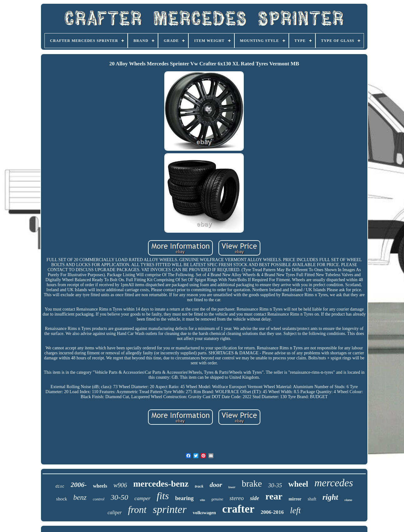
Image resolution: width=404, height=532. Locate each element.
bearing (184, 498)
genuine (217, 499)
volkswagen (204, 513)
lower (232, 487)
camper (143, 498)
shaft (312, 499)
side (255, 498)
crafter (238, 509)
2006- (79, 485)
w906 (120, 485)
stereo (237, 498)
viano (348, 500)
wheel (298, 484)
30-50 (120, 497)
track (199, 486)
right (330, 497)
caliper (115, 512)
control (99, 499)
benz (80, 497)
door (216, 485)
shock (61, 499)
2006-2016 (272, 512)
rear (274, 496)
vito (203, 500)
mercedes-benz (161, 484)
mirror (295, 499)
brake (252, 484)
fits (163, 496)
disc (60, 487)
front (137, 510)
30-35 (275, 485)
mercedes (334, 483)
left (296, 510)
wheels (100, 486)
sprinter (170, 509)
